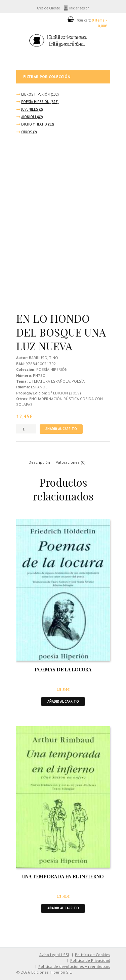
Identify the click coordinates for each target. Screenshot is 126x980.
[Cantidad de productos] (26, 429)
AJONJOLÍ (29, 117)
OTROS (27, 132)
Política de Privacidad (90, 960)
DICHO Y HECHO (34, 124)
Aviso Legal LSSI (54, 955)
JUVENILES (30, 109)
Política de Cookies (93, 955)
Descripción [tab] (39, 462)
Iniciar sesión (79, 8)
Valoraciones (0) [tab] (71, 462)
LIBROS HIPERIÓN (35, 94)
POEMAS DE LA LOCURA (63, 670)
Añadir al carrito (61, 429)
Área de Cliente (48, 8)
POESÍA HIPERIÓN (35, 102)
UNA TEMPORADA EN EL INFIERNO (63, 877)
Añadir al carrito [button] (63, 701)
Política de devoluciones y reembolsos (74, 966)
